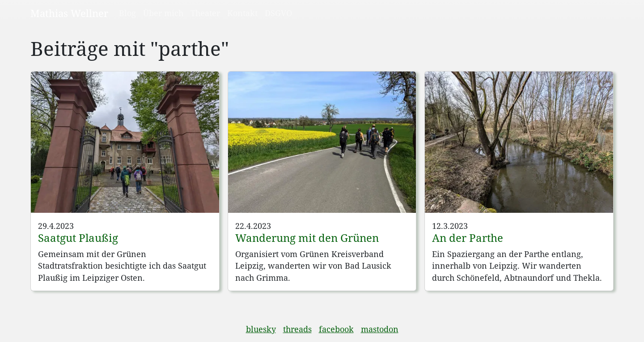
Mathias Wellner (69, 13)
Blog (127, 13)
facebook (336, 329)
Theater (205, 13)
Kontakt (242, 13)
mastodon (380, 329)
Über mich (163, 13)
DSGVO (278, 13)
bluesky (261, 329)
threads (297, 329)
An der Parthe (468, 238)
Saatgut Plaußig (78, 238)
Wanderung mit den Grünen (307, 238)
